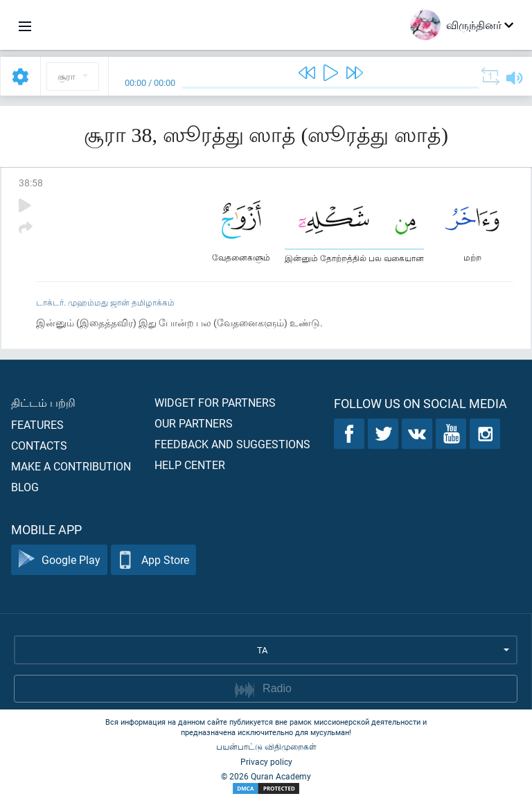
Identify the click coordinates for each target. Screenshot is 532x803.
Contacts (39, 445)
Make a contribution (71, 466)
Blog (25, 487)
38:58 (31, 183)
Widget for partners (215, 402)
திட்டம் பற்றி (43, 402)
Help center (190, 465)
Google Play (59, 560)
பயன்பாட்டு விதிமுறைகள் (266, 746)
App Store (153, 560)
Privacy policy (266, 761)
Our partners (194, 423)
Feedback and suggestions (232, 444)
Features (37, 424)
